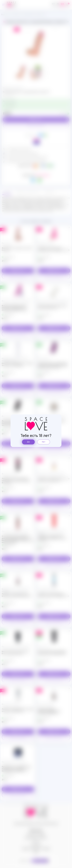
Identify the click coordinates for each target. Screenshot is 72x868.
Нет (44, 442)
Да (28, 442)
